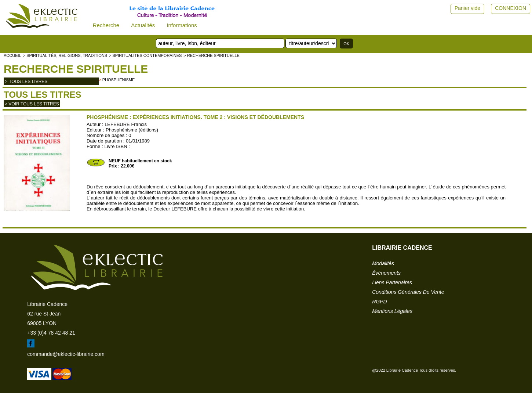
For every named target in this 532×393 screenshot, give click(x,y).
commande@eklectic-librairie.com (66, 354)
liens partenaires (392, 282)
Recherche (106, 25)
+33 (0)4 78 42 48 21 (51, 333)
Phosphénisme (119, 80)
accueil (12, 55)
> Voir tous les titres (32, 104)
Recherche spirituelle (76, 69)
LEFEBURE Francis (126, 124)
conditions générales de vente (408, 292)
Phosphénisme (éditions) (132, 130)
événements (386, 273)
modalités (383, 263)
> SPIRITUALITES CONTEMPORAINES (145, 55)
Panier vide (467, 8)
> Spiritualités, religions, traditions (65, 55)
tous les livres (28, 82)
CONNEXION (511, 8)
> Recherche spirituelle (212, 55)
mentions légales (392, 311)
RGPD (379, 302)
